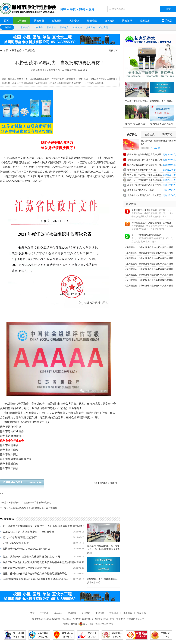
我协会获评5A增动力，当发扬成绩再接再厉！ (26, 549)
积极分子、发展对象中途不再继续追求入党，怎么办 (152, 180)
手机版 (167, 21)
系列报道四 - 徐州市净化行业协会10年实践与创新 (149, 280)
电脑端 (66, 624)
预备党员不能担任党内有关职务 (142, 170)
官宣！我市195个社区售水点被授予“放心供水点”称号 (30, 557)
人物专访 (74, 21)
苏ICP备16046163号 (104, 619)
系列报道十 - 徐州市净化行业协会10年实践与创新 (149, 247)
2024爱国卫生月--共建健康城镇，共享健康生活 (27, 532)
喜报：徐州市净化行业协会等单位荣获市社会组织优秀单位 (33, 574)
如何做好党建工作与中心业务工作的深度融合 (148, 185)
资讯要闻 (57, 21)
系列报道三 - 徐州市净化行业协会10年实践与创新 (149, 286)
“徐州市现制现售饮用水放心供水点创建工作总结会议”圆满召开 (35, 579)
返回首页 (113, 51)
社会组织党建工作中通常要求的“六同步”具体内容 (150, 160)
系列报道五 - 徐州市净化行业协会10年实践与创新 (149, 275)
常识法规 (92, 21)
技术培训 (109, 21)
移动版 (74, 624)
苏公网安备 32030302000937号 (96, 624)
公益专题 (103, 27)
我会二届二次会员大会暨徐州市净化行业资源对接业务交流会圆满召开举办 (42, 562)
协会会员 (39, 21)
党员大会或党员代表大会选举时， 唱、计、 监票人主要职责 (152, 165)
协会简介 (25, 27)
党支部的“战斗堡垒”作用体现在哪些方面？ (158, 143)
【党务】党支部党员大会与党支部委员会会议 (148, 195)
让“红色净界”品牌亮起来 (14, 543)
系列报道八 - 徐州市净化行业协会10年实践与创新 (149, 258)
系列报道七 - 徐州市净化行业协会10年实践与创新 (149, 264)
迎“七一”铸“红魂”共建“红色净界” (19, 537)
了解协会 (7, 27)
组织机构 (77, 27)
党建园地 (90, 27)
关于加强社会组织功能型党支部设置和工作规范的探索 (152, 155)
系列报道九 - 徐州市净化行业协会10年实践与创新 (149, 253)
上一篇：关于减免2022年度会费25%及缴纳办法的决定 (26, 503)
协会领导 (64, 27)
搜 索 (168, 9)
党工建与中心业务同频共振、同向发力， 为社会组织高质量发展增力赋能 (41, 526)
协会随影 (127, 21)
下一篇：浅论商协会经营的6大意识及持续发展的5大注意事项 (29, 508)
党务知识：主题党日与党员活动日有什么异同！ (149, 175)
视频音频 (145, 21)
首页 (6, 21)
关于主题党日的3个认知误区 (141, 190)
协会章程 (51, 27)
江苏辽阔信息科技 (135, 619)
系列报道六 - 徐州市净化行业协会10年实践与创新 (149, 269)
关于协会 (21, 21)
